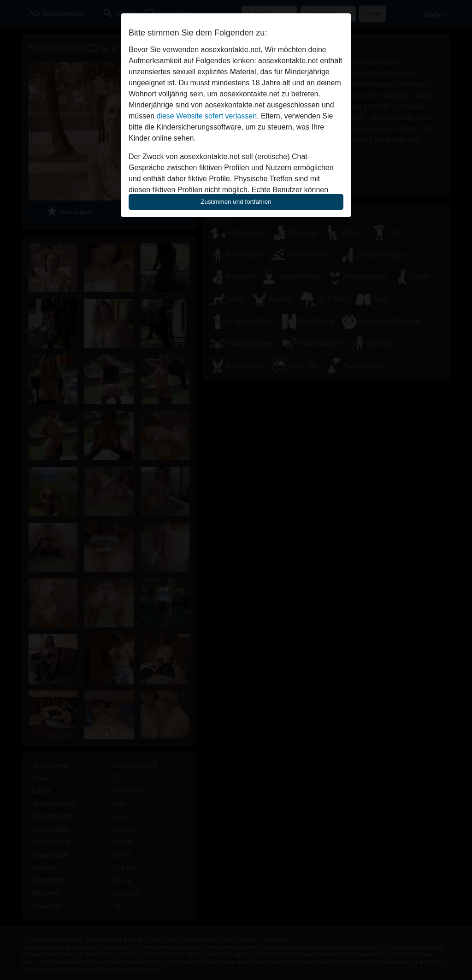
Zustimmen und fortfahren (236, 202)
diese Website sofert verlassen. (207, 116)
